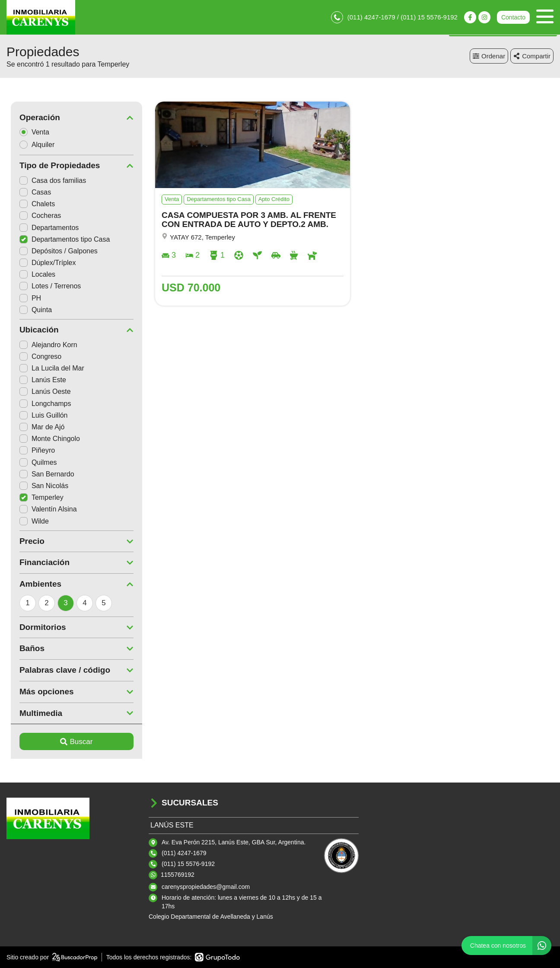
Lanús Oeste (41, 391)
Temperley (37, 497)
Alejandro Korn (44, 345)
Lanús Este (38, 380)
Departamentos (45, 228)
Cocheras (36, 216)
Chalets (33, 204)
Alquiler (35, 145)
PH (26, 298)
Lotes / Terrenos (46, 286)
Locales (33, 274)
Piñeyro (33, 450)
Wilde (30, 521)
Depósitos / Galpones (54, 251)
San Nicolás (40, 486)
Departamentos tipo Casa (60, 239)
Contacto (513, 17)
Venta (33, 132)
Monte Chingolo (45, 439)
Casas (31, 192)
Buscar (72, 742)
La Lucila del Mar (48, 368)
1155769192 (178, 875)
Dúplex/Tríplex (43, 263)
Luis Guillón (39, 415)
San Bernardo (43, 474)
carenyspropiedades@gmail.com (206, 887)
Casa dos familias (48, 181)
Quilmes (34, 462)
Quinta (31, 310)
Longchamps (41, 404)
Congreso (36, 356)
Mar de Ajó (38, 427)
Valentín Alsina (44, 509)
